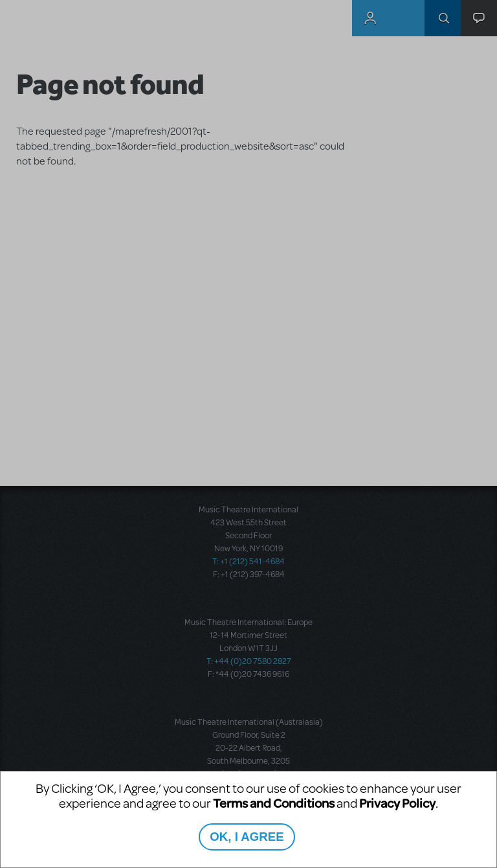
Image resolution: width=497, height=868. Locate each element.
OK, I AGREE (247, 837)
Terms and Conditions (274, 803)
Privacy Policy (397, 803)
